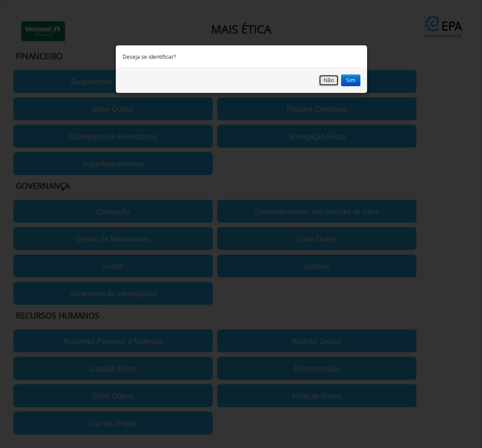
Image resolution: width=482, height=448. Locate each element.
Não (329, 80)
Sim (351, 80)
